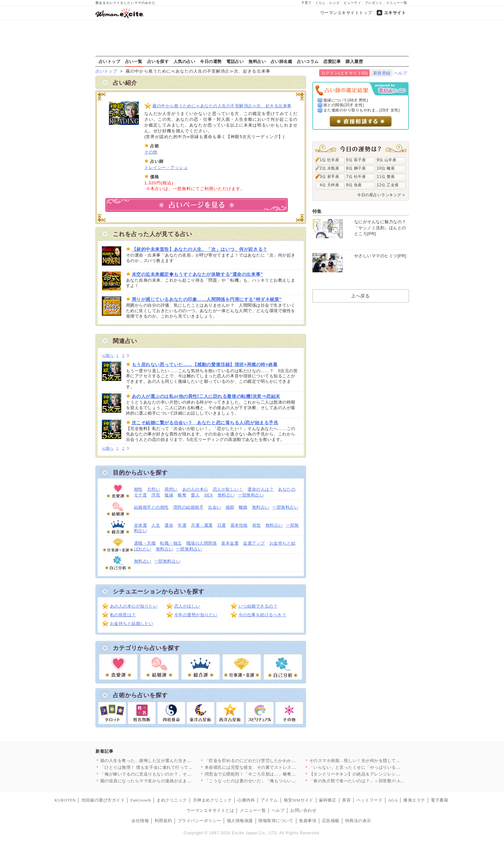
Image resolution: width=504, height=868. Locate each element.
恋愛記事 (332, 61)
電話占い (235, 61)
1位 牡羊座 (330, 160)
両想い (171, 489)
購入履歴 (354, 61)
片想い (154, 489)
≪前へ (108, 356)
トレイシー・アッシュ (166, 167)
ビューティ (352, 3)
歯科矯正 (328, 800)
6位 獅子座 (356, 168)
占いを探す (158, 61)
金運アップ (254, 543)
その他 (151, 152)
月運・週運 (202, 525)
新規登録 (382, 73)
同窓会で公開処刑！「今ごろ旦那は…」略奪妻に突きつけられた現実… (274, 774)
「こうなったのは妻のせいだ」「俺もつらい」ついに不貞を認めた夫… (274, 781)
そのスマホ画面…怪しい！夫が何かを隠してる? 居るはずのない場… (376, 761)
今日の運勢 (211, 61)
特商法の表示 (358, 821)
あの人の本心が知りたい (134, 606)
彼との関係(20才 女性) (344, 105)
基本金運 (230, 543)
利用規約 (163, 821)
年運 (182, 525)
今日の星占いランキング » (381, 195)
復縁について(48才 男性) (346, 100)
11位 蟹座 (386, 177)
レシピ (335, 3)
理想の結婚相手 (189, 507)
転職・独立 (171, 543)
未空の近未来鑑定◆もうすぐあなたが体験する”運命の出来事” (197, 274)
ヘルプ (401, 73)
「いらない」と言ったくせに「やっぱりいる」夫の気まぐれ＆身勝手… (379, 767)
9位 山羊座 (387, 160)
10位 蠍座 (386, 168)
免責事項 (308, 821)
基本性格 (239, 525)
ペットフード (369, 800)
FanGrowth (141, 800)
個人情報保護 (240, 821)
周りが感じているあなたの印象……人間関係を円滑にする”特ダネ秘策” (207, 299)
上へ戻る (360, 296)
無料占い (257, 61)
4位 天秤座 (330, 185)
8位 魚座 (354, 185)
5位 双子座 (356, 160)
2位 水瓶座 (330, 168)
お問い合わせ (303, 810)
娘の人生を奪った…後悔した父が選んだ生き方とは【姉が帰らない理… (170, 761)
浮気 (156, 495)
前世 (257, 525)
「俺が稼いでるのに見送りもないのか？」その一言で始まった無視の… (170, 774)
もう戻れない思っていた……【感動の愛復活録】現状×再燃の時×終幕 (205, 364)
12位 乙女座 (388, 185)
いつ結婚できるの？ (258, 606)
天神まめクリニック (212, 800)
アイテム (269, 800)
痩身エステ (414, 800)
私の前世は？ (123, 615)
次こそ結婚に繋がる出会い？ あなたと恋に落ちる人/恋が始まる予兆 (205, 423)
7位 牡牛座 (356, 177)
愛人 (195, 495)
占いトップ (110, 61)
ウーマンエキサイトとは (210, 810)
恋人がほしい (187, 606)
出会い (215, 507)
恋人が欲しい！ (228, 489)
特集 (317, 211)
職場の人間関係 (202, 543)
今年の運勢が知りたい (196, 615)
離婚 (243, 507)
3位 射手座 (330, 177)
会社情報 (140, 821)
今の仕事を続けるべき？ (262, 615)
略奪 (182, 495)
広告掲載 (331, 821)
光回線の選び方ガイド (103, 800)
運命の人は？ (261, 489)
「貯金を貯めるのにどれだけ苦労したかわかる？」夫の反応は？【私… (274, 761)
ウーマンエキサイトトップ (346, 13)
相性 (138, 489)
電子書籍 (439, 800)
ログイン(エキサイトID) (344, 73)
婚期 (230, 507)
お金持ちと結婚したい (132, 623)
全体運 (141, 525)
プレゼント (374, 3)
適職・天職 (145, 543)
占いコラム (308, 61)
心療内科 (246, 800)
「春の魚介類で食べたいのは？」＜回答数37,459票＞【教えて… (372, 781)
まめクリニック (172, 800)
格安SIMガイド (299, 800)
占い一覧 (134, 61)
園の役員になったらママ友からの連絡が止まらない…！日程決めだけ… (170, 781)
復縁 (169, 495)
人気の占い (184, 61)
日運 (222, 525)
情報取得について (276, 821)
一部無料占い (251, 495)
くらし (321, 3)
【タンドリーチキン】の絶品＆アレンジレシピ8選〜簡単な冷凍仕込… (378, 774)
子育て (306, 3)
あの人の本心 (195, 489)
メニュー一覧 (397, 3)
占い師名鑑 (282, 61)
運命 (169, 525)
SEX (209, 495)
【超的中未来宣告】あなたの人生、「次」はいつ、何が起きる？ (200, 249)
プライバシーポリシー (199, 821)
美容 (346, 800)
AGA (393, 800)
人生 (156, 525)
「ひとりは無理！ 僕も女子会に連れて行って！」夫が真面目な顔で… (168, 767)
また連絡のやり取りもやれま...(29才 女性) (362, 110)
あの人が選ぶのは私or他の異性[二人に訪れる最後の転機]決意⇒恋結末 (206, 396)
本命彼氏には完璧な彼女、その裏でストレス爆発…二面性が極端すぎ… (274, 767)
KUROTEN (65, 800)
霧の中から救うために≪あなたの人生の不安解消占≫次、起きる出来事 (222, 106)
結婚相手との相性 (151, 507)
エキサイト (395, 13)
